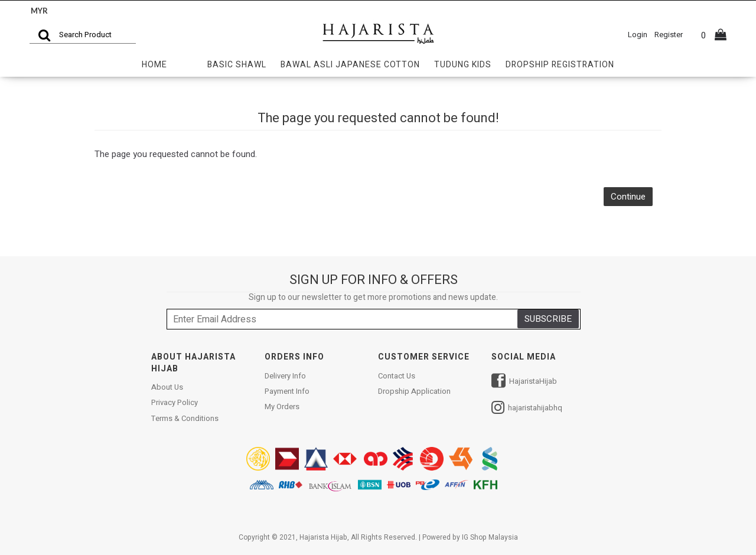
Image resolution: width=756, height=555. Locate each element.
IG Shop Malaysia (490, 537)
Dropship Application (414, 391)
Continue (628, 197)
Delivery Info (285, 376)
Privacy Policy (175, 403)
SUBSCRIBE (548, 319)
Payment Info (287, 391)
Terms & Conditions (185, 419)
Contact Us (397, 376)
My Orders (282, 407)
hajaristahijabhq (527, 409)
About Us (167, 387)
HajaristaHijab (524, 382)
